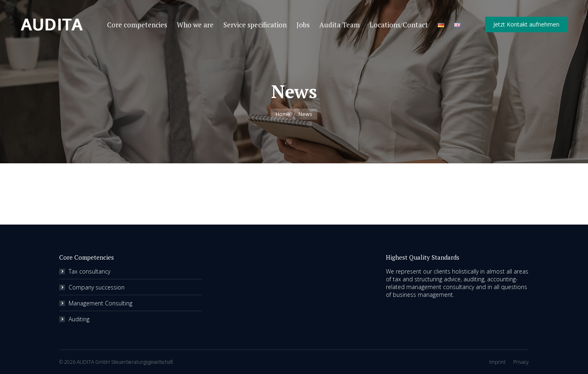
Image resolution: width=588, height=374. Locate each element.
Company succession (97, 287)
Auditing (79, 319)
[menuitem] (137, 25)
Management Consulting (100, 303)
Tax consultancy (89, 271)
